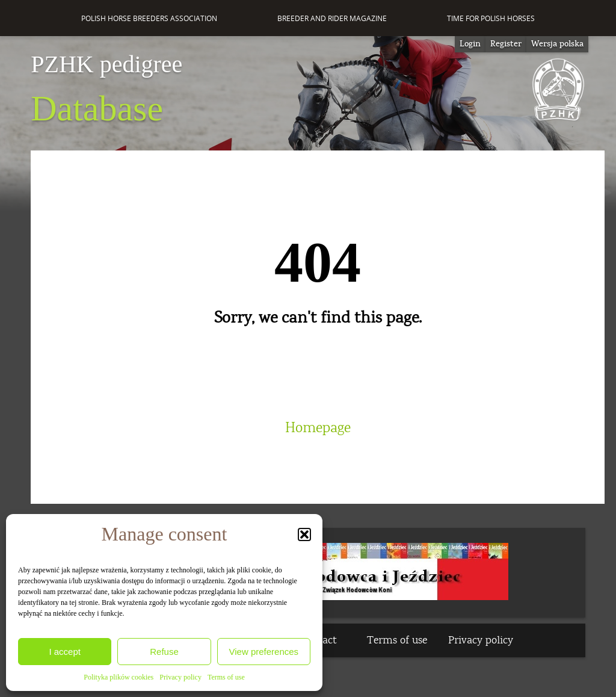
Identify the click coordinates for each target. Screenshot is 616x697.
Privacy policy (180, 677)
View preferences (264, 652)
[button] (304, 534)
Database (106, 90)
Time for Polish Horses (491, 18)
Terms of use (226, 677)
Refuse (164, 652)
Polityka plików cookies (119, 677)
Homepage (318, 428)
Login (470, 44)
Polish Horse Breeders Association (149, 18)
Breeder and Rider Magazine (332, 18)
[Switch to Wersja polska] (557, 44)
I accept (65, 652)
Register (506, 44)
